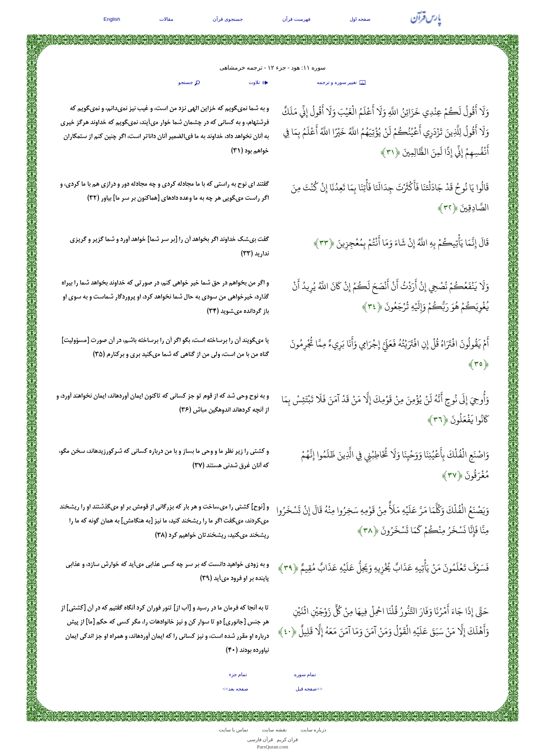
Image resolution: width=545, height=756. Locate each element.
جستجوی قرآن (228, 19)
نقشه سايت (274, 730)
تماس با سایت (234, 730)
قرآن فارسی (260, 740)
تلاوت (259, 83)
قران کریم (287, 740)
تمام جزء (238, 674)
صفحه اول (360, 19)
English (112, 19)
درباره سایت (313, 730)
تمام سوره (305, 674)
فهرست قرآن (296, 19)
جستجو (190, 83)
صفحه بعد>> (235, 689)
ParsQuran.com (273, 747)
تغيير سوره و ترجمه (342, 83)
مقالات (166, 19)
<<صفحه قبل (309, 689)
